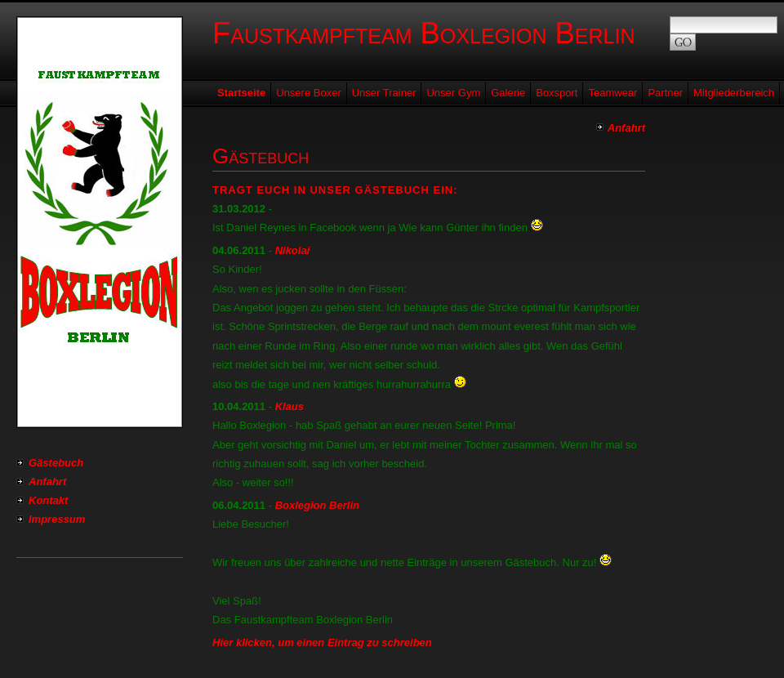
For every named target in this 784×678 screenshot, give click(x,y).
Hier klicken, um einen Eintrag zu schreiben (322, 642)
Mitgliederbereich (734, 93)
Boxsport (557, 93)
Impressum (57, 519)
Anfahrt (47, 482)
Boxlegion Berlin (317, 505)
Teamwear (612, 93)
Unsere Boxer (308, 93)
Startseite (241, 93)
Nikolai (293, 250)
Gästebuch (56, 463)
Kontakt (48, 500)
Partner (665, 93)
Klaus (290, 406)
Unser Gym (453, 93)
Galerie (508, 93)
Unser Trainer (384, 93)
